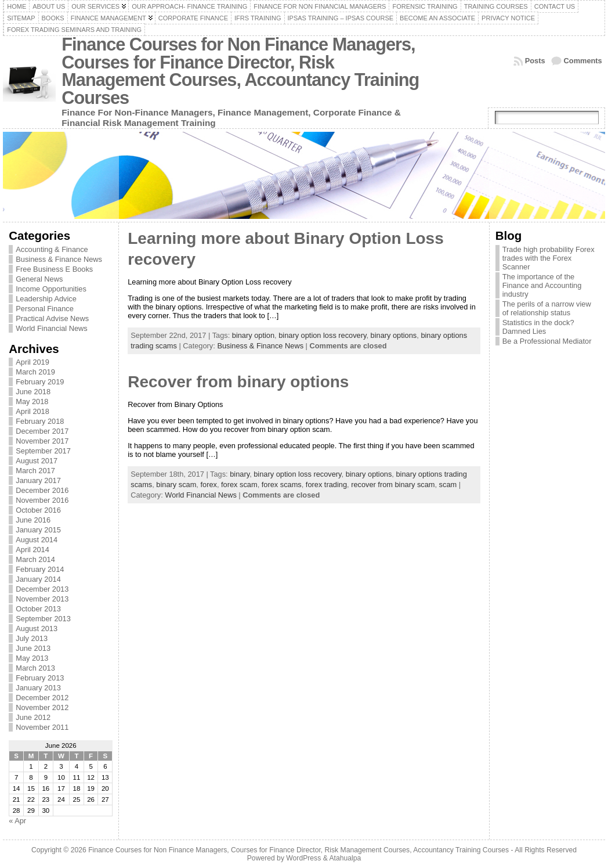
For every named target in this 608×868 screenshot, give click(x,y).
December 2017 (42, 431)
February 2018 (40, 421)
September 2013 (43, 619)
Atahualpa (345, 858)
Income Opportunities (51, 289)
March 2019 (35, 372)
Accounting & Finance (52, 249)
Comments (583, 61)
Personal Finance (45, 309)
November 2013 (42, 599)
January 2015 (38, 530)
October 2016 (38, 510)
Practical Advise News (52, 318)
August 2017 (37, 461)
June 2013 (33, 648)
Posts (535, 61)
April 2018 (32, 411)
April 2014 (32, 550)
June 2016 (33, 520)
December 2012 (42, 698)
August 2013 (37, 629)
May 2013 (32, 658)
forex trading (326, 485)
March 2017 (35, 471)
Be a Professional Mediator (547, 341)
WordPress (303, 858)
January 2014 (38, 579)
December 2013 (42, 589)
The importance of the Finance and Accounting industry (542, 285)
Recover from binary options (238, 382)
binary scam (176, 485)
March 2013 (35, 668)
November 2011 (42, 727)
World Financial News (52, 328)
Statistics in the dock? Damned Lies (538, 327)
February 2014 (40, 569)
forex (208, 485)
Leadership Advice (46, 299)
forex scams (282, 485)
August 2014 (37, 540)
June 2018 (33, 392)
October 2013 (38, 609)
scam (448, 485)
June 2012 (33, 717)
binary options (394, 335)
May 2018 (32, 401)
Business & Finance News (59, 259)
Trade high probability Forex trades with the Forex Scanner (549, 258)
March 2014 (35, 559)
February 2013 (40, 678)
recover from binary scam (393, 485)
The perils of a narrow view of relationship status (547, 308)
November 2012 (42, 707)
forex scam (239, 485)
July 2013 (32, 638)
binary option (253, 335)
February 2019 (40, 382)
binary (240, 474)
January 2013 (38, 688)
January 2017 (38, 480)
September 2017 (43, 451)
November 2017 (42, 441)
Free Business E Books (54, 269)
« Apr (17, 821)
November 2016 (42, 500)
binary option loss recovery (322, 335)
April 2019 (32, 362)
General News (39, 279)
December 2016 (42, 490)
